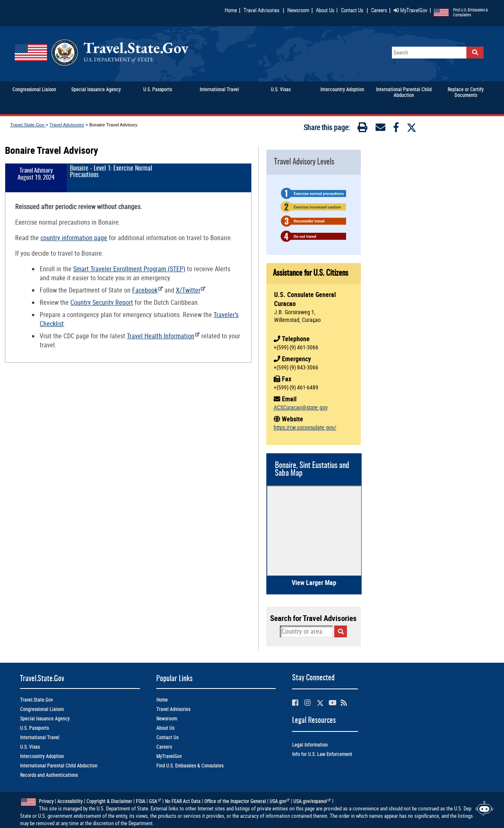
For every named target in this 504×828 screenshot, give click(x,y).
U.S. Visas (30, 747)
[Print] (362, 129)
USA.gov (280, 801)
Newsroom (298, 10)
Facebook (147, 290)
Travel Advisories (261, 10)
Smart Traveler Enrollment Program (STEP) (129, 269)
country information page (74, 238)
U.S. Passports (34, 728)
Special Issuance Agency (45, 719)
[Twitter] (412, 128)
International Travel (40, 737)
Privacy (46, 801)
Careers (379, 10)
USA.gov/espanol (312, 801)
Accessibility (70, 801)
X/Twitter (191, 290)
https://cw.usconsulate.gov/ (305, 427)
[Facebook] (396, 129)
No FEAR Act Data (183, 801)
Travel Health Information (163, 336)
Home (231, 10)
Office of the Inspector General (235, 801)
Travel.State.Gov (28, 125)
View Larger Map (314, 583)
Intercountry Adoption (42, 756)
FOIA (141, 801)
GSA (155, 801)
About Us (327, 10)
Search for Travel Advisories (313, 618)
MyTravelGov (411, 10)
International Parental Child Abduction (59, 766)
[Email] (380, 129)
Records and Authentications (49, 775)
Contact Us (353, 10)
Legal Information (310, 745)
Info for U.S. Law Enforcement (322, 754)
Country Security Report (102, 302)
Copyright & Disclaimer (109, 801)
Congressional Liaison (42, 709)
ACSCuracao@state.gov (301, 407)
